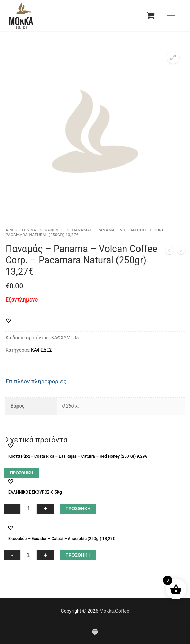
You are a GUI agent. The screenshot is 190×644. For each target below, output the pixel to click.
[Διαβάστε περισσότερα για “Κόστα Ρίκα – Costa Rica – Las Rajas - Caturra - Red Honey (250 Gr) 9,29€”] (21, 473)
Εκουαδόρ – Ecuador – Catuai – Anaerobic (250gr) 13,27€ (62, 539)
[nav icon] (171, 15)
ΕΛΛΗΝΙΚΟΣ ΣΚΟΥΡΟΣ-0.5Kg (35, 492)
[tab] (36, 382)
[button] (173, 57)
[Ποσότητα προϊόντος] (29, 509)
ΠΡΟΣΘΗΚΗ (78, 509)
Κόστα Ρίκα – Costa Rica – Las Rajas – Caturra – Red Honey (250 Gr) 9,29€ (78, 456)
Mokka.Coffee (114, 611)
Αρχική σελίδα (21, 230)
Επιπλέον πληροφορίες (36, 381)
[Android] (95, 631)
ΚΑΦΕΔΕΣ (54, 230)
